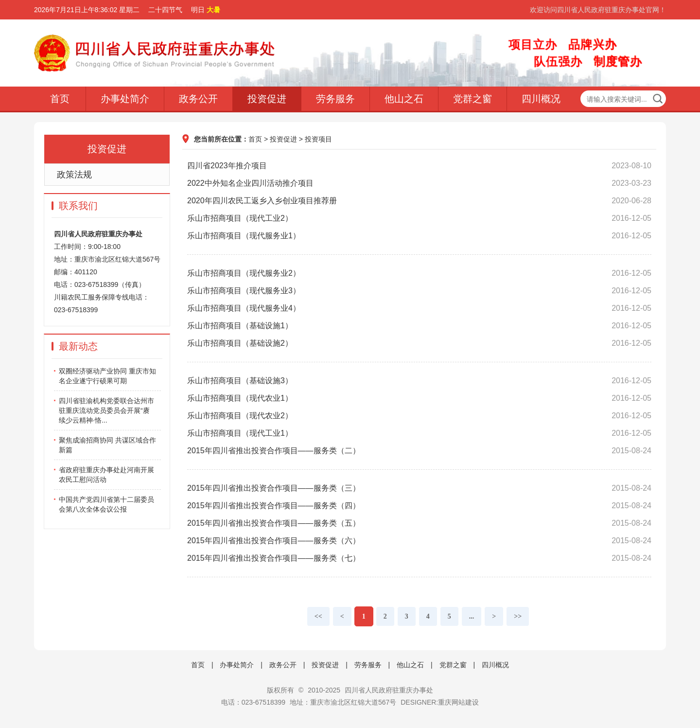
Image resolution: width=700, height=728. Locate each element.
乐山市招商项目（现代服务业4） (419, 308)
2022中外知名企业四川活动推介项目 (419, 183)
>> (518, 616)
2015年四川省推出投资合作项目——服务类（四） (419, 506)
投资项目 (318, 139)
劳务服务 (335, 99)
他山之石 (404, 99)
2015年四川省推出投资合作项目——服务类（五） (419, 523)
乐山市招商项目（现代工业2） (419, 218)
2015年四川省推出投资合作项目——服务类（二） (419, 451)
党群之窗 (472, 99)
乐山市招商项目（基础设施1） (419, 326)
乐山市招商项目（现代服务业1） (419, 236)
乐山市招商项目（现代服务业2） (419, 273)
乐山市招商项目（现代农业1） (419, 398)
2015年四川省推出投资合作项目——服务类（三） (419, 488)
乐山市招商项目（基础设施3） (419, 381)
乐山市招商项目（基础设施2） (419, 343)
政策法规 (74, 175)
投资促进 (267, 99)
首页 (60, 99)
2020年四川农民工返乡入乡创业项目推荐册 (419, 201)
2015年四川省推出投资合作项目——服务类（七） (419, 558)
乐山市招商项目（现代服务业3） (419, 291)
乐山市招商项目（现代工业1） (419, 433)
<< (318, 616)
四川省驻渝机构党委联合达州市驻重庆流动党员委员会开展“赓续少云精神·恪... (106, 410)
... (472, 616)
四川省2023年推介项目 (419, 166)
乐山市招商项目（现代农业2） (419, 416)
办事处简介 (125, 99)
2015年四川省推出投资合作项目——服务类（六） (419, 541)
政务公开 (198, 99)
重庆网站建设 (458, 702)
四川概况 (541, 99)
